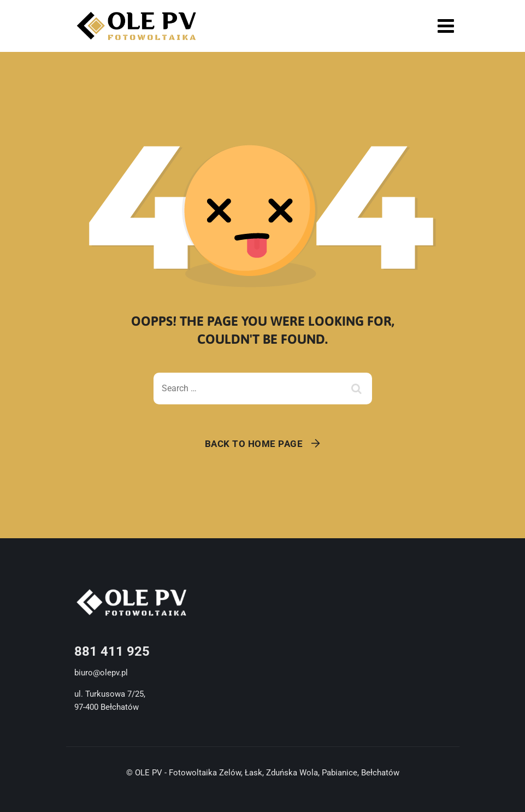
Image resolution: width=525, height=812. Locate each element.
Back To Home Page (254, 444)
